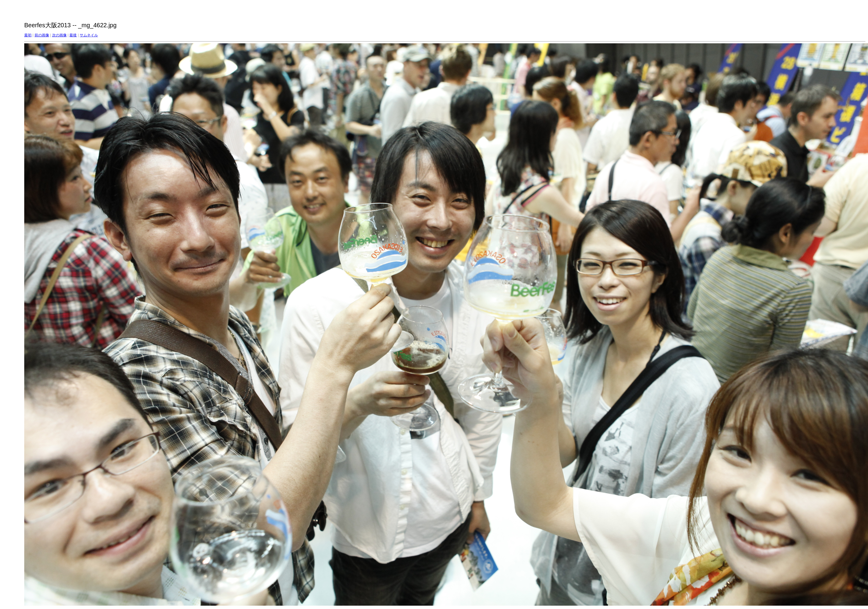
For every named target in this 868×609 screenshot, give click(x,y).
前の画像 (42, 35)
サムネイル (89, 35)
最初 (28, 35)
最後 (73, 35)
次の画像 (59, 35)
